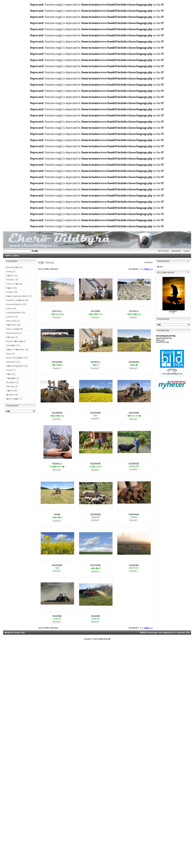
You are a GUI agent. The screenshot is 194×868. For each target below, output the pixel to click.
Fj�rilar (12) (12, 276)
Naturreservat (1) (14, 333)
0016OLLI (95, 362)
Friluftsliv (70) (12, 280)
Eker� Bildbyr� (104, 639)
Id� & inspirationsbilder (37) (19, 296)
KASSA (187, 251)
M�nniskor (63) (13, 325)
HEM (8, 256)
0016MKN (173, 312)
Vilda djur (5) (12, 387)
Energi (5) (11, 272)
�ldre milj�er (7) (14, 399)
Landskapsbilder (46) (16, 313)
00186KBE (134, 362)
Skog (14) (11, 354)
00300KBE (96, 514)
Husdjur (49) (12, 292)
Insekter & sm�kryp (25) (18, 300)
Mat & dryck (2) (13, 321)
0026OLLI (57, 464)
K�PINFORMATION (164, 338)
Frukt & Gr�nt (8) (14, 284)
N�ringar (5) (12, 337)
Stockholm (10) (13, 362)
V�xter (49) (12, 391)
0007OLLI (57, 311)
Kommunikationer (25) (16, 304)
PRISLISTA (160, 340)
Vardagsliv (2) (12, 382)
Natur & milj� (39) (15, 329)
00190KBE (57, 413)
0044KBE (95, 616)
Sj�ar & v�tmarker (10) (17, 350)
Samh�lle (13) (13, 345)
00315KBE (96, 565)
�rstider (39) (12, 395)
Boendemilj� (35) (14, 267)
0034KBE (134, 565)
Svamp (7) (11, 370)
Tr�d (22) (11, 374)
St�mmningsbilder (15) (17, 366)
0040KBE (57, 616)
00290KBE (134, 464)
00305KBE (57, 565)
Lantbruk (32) (12, 317)
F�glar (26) (12, 288)
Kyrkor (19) (11, 308)
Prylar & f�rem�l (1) (16, 341)
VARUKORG (176, 251)
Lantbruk (15, 256)
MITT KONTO (164, 251)
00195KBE (96, 413)
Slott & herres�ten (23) (17, 358)
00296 (57, 514)
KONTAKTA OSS (162, 342)
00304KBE (134, 514)
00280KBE (96, 464)
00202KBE (134, 413)
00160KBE (57, 362)
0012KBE (95, 311)
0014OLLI (134, 311)
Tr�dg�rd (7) (13, 378)
